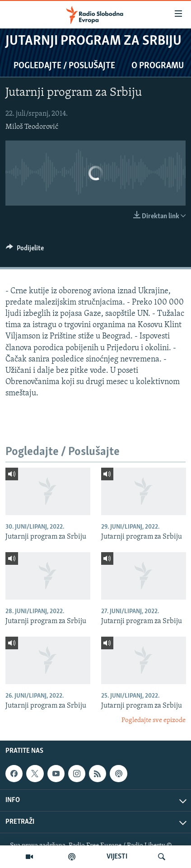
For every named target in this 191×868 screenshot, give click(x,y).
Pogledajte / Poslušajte (64, 66)
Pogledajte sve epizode (154, 720)
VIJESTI (117, 857)
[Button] (25, 250)
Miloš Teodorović (32, 127)
